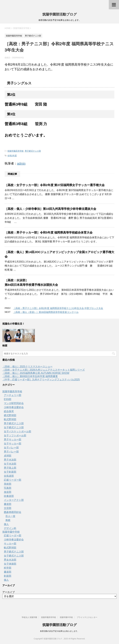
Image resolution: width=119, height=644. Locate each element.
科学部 (8, 568)
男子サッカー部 (13, 440)
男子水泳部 (10, 460)
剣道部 (8, 576)
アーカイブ (9, 592)
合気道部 (9, 476)
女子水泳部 (10, 464)
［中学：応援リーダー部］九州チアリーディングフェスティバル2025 (41, 380)
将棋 (8, 520)
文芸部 (8, 508)
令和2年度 (12, 156)
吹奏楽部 (9, 496)
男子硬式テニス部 (33, 151)
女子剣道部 (10, 472)
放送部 (8, 492)
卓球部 (8, 456)
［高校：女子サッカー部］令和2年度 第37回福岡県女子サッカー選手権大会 (55, 185)
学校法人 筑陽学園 (29, 617)
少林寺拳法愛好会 (14, 407)
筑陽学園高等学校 (15, 151)
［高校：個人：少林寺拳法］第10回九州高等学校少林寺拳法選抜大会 (50, 209)
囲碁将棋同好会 (13, 512)
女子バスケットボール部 (18, 431)
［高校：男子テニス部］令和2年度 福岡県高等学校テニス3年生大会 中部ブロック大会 (58, 308)
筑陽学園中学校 (11, 532)
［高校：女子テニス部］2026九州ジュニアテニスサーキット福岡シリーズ (44, 370)
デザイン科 (10, 528)
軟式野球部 (10, 419)
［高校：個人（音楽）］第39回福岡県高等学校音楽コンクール (46, 312)
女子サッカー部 (13, 444)
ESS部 (8, 399)
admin (21, 163)
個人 (6, 524)
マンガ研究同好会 (14, 403)
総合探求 (9, 411)
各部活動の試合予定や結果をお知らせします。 (59, 631)
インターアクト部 (14, 500)
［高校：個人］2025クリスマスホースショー (27, 367)
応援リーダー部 (13, 480)
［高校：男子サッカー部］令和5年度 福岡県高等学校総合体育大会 (49, 233)
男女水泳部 (10, 560)
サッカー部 (10, 544)
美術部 (8, 484)
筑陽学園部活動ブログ (60, 14)
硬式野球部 (10, 415)
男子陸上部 (10, 468)
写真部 (8, 488)
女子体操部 (10, 564)
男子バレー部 (11, 452)
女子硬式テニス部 (14, 427)
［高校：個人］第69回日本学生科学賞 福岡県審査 (30, 376)
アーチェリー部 (13, 395)
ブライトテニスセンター (87, 617)
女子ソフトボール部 (15, 436)
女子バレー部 (11, 448)
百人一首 (10, 516)
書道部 (8, 504)
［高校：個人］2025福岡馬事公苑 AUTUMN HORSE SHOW (36, 373)
